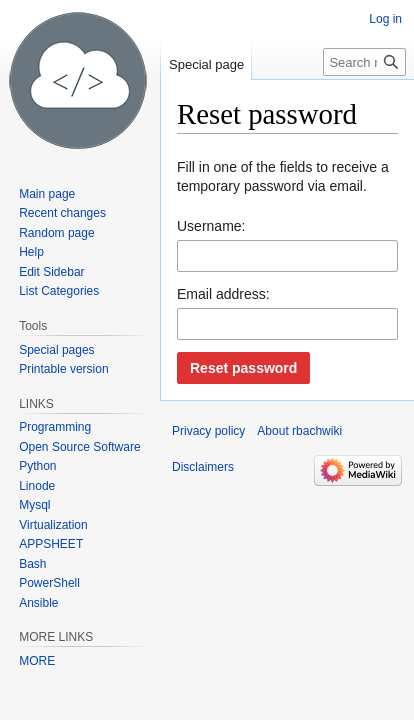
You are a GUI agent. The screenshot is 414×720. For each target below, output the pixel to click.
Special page (206, 64)
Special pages (56, 350)
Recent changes (62, 213)
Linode (37, 486)
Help (31, 252)
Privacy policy (208, 431)
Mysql (34, 505)
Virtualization (53, 525)
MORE (37, 661)
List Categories (59, 291)
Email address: (223, 294)
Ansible (38, 603)
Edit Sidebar (51, 272)
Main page (47, 194)
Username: (211, 226)
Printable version (63, 369)
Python (37, 466)
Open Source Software (79, 447)
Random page (56, 233)
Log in (385, 19)
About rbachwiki (299, 431)
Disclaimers (203, 467)
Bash (32, 564)
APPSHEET (51, 544)
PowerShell (49, 583)
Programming (55, 427)
